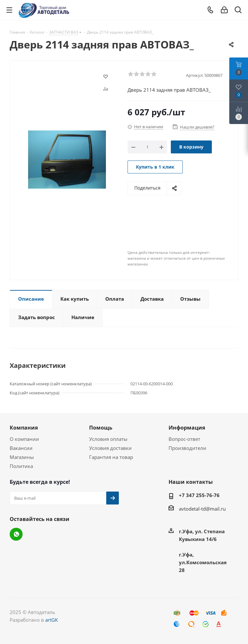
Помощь (101, 428)
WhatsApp (16, 534)
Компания (24, 428)
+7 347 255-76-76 (199, 495)
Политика (21, 466)
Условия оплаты (108, 439)
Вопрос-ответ (184, 439)
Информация (187, 428)
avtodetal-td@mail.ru (202, 509)
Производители (187, 448)
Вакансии (21, 448)
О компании (24, 439)
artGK (52, 620)
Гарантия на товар (111, 457)
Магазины (22, 457)
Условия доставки (110, 448)
